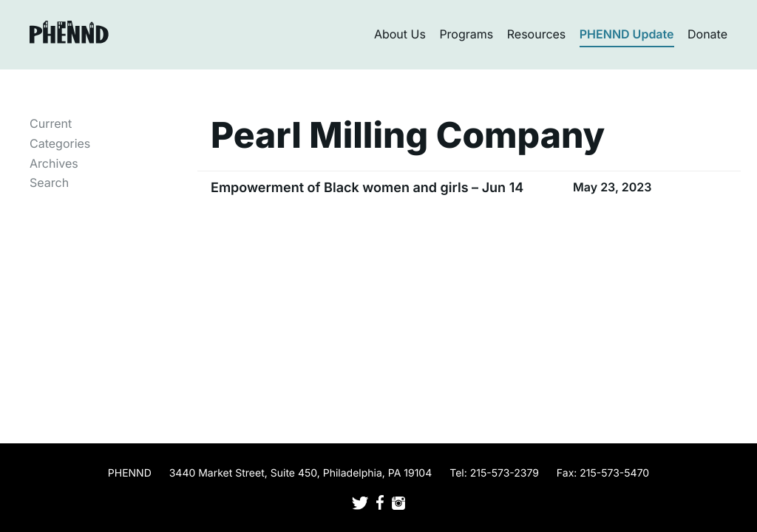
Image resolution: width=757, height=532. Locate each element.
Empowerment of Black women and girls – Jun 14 (367, 188)
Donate (707, 34)
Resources (537, 34)
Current (51, 123)
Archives (54, 163)
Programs (466, 34)
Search (49, 183)
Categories (60, 143)
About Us (400, 34)
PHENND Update (627, 34)
